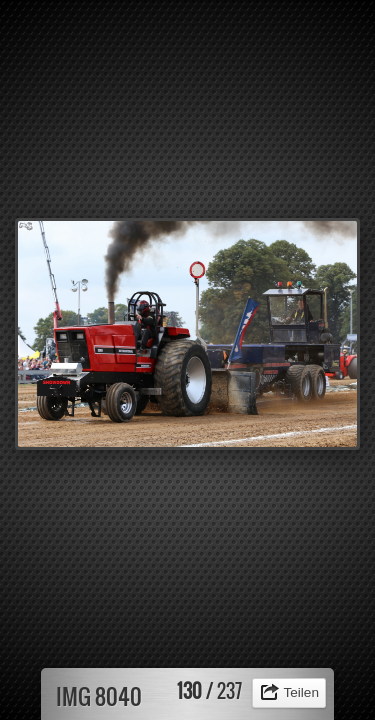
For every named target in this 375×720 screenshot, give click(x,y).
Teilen (301, 692)
